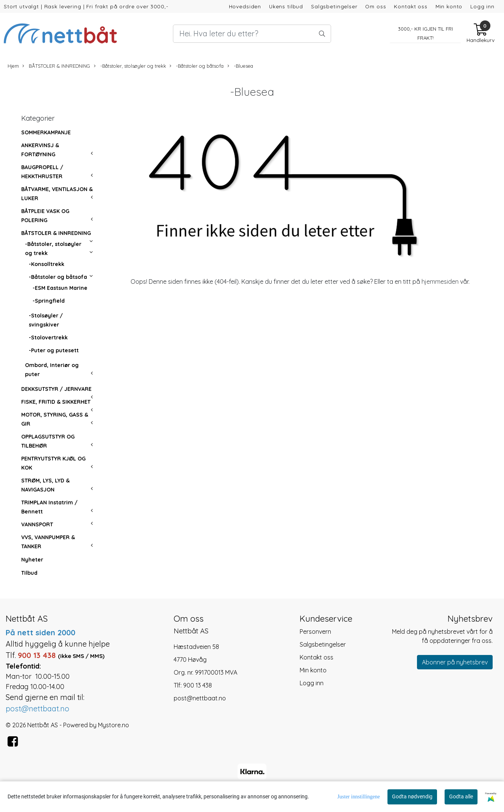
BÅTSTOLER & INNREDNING (56, 66)
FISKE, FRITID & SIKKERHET (56, 402)
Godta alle (461, 796)
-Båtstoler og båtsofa (197, 66)
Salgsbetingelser (334, 6)
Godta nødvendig (412, 796)
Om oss (376, 6)
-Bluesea (240, 66)
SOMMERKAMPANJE (46, 132)
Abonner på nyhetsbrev (455, 662)
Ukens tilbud (286, 6)
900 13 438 (198, 685)
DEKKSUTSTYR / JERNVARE (56, 389)
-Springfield (49, 301)
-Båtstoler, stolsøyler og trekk (130, 66)
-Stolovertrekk (48, 338)
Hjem (13, 66)
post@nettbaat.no (200, 698)
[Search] (252, 34)
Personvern (315, 632)
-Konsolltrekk (47, 264)
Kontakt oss (411, 6)
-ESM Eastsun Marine (60, 288)
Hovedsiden (245, 6)
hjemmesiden (440, 282)
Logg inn (482, 6)
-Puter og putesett (54, 350)
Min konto (449, 6)
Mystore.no (114, 725)
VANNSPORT (37, 524)
